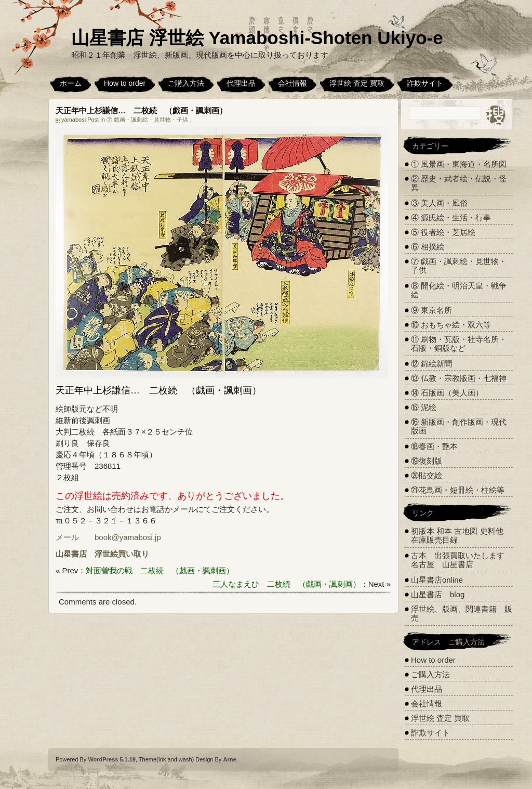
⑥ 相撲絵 (428, 247)
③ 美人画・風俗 (439, 203)
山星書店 (71, 554)
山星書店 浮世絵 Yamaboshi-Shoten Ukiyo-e (257, 38)
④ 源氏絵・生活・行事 (451, 218)
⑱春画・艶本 (434, 446)
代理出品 (241, 83)
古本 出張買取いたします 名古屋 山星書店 (462, 560)
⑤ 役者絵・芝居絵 (443, 232)
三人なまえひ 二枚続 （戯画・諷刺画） (287, 584)
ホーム (71, 83)
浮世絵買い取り (122, 554)
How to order (125, 83)
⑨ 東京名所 (431, 310)
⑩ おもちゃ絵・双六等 (451, 325)
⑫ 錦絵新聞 (431, 364)
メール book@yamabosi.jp (108, 537)
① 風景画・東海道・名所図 (459, 164)
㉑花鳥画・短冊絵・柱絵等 (458, 490)
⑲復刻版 (427, 461)
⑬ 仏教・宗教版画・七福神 (459, 378)
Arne (229, 759)
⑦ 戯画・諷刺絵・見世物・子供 (147, 120)
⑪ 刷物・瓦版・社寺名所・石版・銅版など (459, 344)
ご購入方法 (186, 83)
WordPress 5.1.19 (112, 759)
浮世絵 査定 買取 (357, 83)
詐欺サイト (425, 83)
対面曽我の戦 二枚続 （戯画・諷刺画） (160, 570)
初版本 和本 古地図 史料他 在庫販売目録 (457, 535)
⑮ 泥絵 (424, 407)
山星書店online (437, 580)
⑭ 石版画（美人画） (447, 393)
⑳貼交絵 (427, 475)
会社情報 (292, 83)
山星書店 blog (438, 594)
